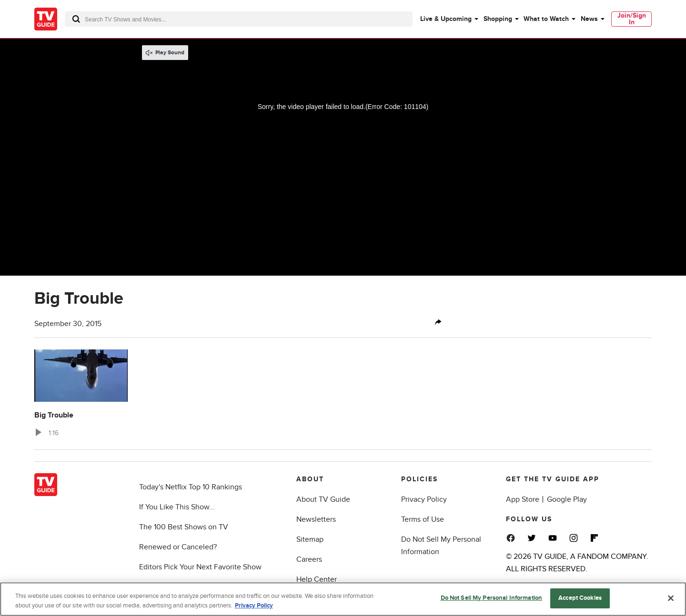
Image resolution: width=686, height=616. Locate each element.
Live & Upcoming (446, 19)
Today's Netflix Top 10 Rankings (191, 487)
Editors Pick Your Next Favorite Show (200, 567)
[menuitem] (449, 19)
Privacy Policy (424, 499)
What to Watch (546, 19)
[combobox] (239, 19)
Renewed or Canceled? (178, 547)
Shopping (498, 19)
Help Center (317, 579)
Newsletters (316, 519)
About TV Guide (323, 499)
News (589, 19)
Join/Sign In (632, 19)
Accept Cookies (580, 598)
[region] (343, 599)
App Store (523, 499)
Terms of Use (423, 519)
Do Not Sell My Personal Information (492, 598)
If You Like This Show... (177, 507)
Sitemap (310, 539)
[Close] (671, 598)
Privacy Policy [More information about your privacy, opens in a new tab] (254, 606)
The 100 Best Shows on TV (184, 527)
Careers (309, 559)
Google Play (567, 499)
